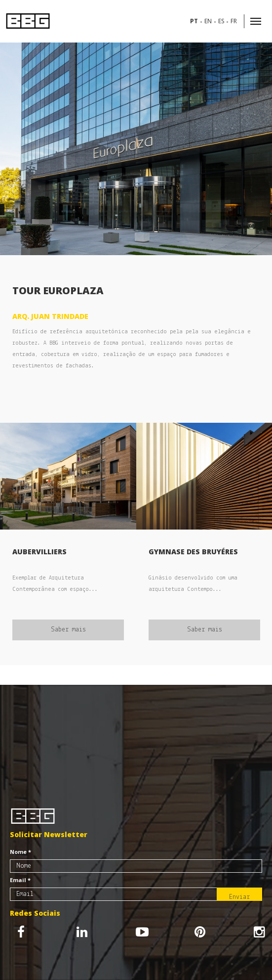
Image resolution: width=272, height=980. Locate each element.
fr (234, 21)
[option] (136, 149)
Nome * (20, 852)
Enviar (239, 897)
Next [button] (262, 149)
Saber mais (68, 630)
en (208, 21)
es (221, 21)
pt (194, 21)
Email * (20, 880)
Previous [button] (15, 149)
